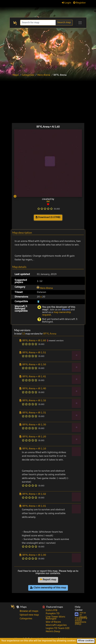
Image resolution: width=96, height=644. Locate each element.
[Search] (38, 23)
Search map (64, 23)
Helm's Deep (53, 632)
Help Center (79, 608)
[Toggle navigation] (80, 23)
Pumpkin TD (53, 614)
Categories (28, 75)
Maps (16, 75)
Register (79, 3)
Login (66, 3)
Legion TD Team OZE (58, 628)
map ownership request (57, 314)
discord (66, 310)
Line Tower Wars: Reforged (56, 618)
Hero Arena (44, 75)
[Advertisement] (53, 100)
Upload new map (29, 615)
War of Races (53, 622)
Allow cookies (86, 641)
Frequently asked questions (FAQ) (81, 621)
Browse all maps (29, 611)
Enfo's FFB (51, 610)
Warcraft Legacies (56, 625)
